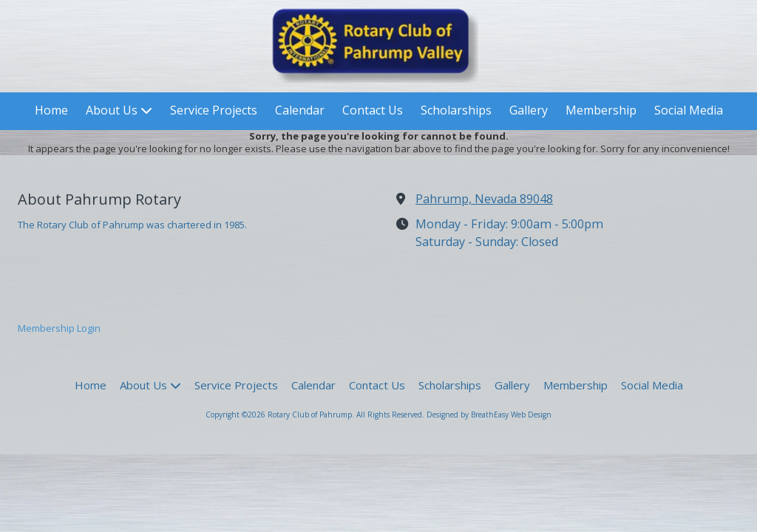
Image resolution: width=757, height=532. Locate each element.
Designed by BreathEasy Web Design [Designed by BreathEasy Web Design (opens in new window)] (489, 415)
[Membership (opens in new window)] (601, 111)
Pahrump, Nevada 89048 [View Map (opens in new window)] (484, 199)
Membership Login (59, 328)
